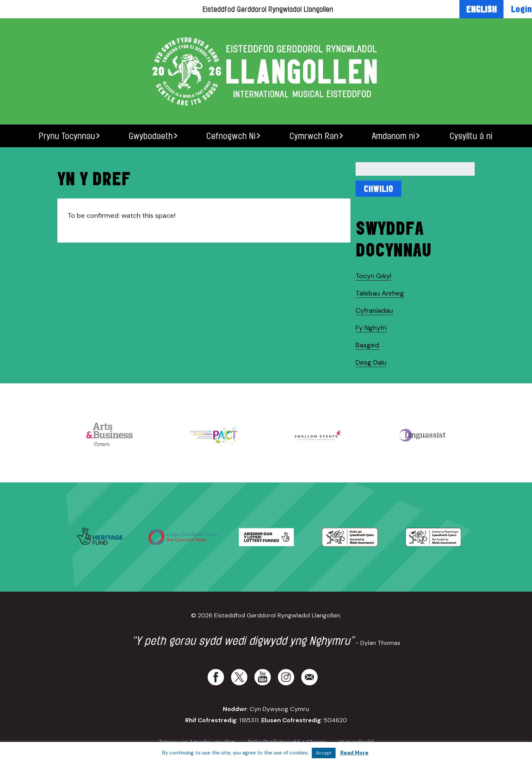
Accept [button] (324, 753)
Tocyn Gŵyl (373, 276)
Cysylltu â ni (471, 136)
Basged (367, 345)
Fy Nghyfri (371, 328)
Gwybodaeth (151, 136)
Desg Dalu (371, 362)
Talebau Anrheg (380, 293)
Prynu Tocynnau (67, 136)
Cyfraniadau (374, 310)
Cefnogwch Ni (231, 136)
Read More (354, 753)
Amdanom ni (393, 136)
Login (521, 9)
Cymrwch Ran (314, 136)
